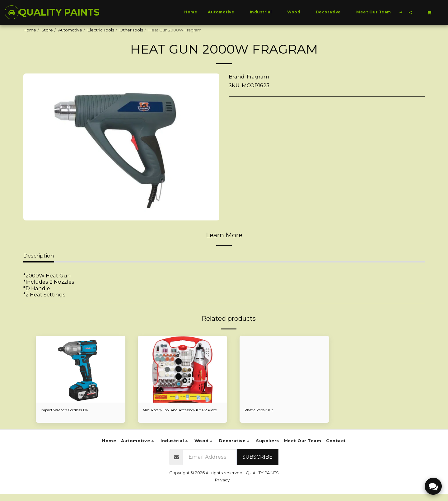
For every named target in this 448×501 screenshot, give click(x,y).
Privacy (222, 487)
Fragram (258, 77)
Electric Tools (101, 30)
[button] (401, 12)
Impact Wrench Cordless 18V (70, 410)
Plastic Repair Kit (261, 410)
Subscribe (257, 464)
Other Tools (131, 30)
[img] (81, 369)
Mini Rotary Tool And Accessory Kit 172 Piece (181, 414)
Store (47, 30)
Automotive (70, 30)
